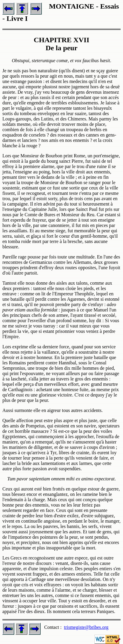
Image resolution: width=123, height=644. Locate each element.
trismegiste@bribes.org (86, 627)
